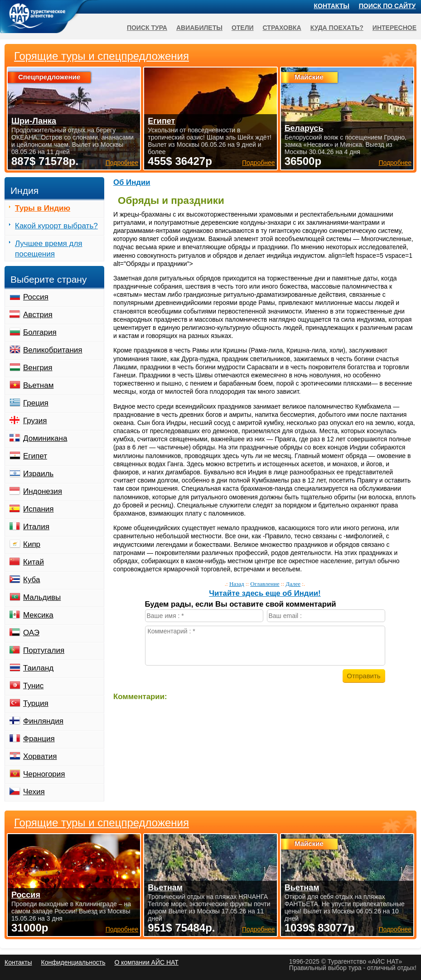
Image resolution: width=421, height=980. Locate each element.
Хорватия (40, 756)
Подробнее (122, 929)
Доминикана (45, 438)
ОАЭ (31, 633)
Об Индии (132, 182)
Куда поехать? (337, 28)
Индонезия (43, 491)
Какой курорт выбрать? (56, 226)
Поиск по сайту (387, 6)
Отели (243, 28)
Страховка (282, 28)
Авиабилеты (199, 28)
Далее (293, 584)
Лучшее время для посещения (49, 249)
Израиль (38, 474)
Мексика (38, 615)
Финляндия (43, 721)
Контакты (332, 6)
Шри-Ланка (34, 121)
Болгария (40, 332)
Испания (38, 509)
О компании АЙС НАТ (147, 962)
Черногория (44, 774)
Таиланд (38, 668)
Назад (237, 584)
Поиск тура (147, 28)
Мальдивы (42, 597)
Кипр (32, 544)
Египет (35, 456)
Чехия (34, 792)
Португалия (44, 650)
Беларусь (304, 128)
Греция (36, 403)
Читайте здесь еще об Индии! (265, 593)
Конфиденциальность (73, 962)
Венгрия (38, 368)
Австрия (38, 315)
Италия (36, 527)
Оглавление (265, 584)
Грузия (35, 421)
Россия (36, 297)
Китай (34, 562)
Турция (36, 703)
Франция (39, 739)
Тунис (33, 686)
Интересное (394, 28)
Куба (31, 580)
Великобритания (53, 350)
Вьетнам (38, 385)
